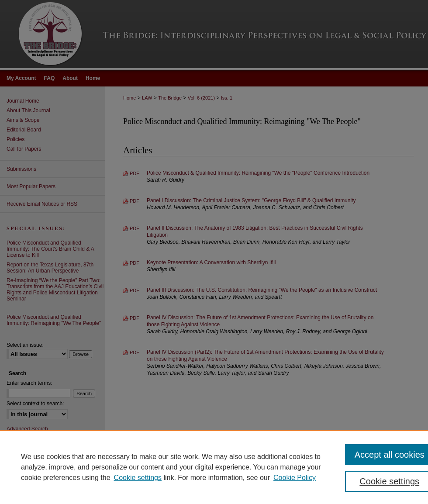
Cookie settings (138, 478)
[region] (214, 467)
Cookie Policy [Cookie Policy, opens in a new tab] (295, 478)
